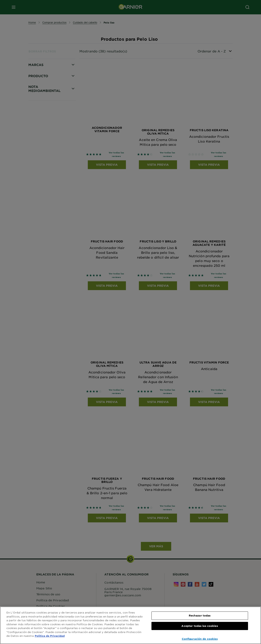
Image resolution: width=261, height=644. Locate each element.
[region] (130, 625)
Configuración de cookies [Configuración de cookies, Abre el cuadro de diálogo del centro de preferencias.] (200, 639)
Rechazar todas (200, 615)
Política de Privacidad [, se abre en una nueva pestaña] (50, 636)
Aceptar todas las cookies (200, 626)
